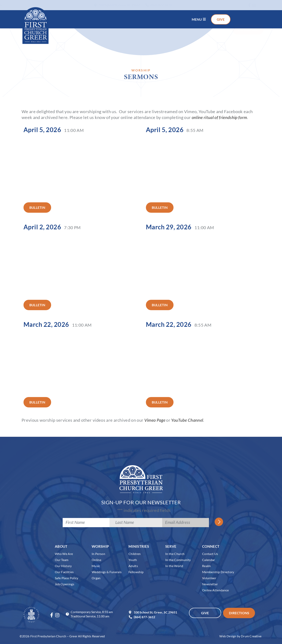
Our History (63, 566)
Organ (96, 578)
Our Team (62, 560)
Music (96, 566)
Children (135, 554)
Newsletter (210, 584)
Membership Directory (218, 572)
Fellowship (136, 572)
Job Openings (65, 584)
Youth (133, 560)
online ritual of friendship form (219, 117)
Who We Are (64, 554)
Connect (211, 546)
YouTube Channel (187, 420)
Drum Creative (251, 636)
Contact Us (210, 554)
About (61, 546)
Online (96, 560)
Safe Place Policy (67, 578)
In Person (98, 554)
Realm (207, 566)
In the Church (175, 554)
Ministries (139, 546)
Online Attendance (216, 590)
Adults (133, 566)
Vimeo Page (155, 420)
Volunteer (209, 578)
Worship (100, 546)
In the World (174, 566)
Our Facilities (64, 572)
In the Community (178, 560)
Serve (171, 546)
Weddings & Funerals (107, 572)
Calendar (209, 560)
